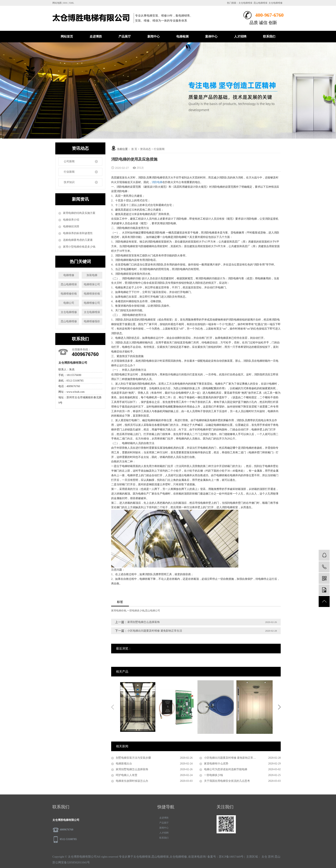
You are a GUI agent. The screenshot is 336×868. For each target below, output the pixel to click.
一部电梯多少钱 (136, 611)
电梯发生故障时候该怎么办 (132, 781)
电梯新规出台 (124, 764)
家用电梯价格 (119, 611)
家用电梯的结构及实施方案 (79, 213)
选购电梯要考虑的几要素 (78, 240)
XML (72, 3)
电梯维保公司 (92, 284)
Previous (113, 707)
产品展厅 (125, 36)
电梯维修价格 (69, 294)
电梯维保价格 (92, 294)
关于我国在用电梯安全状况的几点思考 (227, 781)
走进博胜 (96, 36)
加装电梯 (92, 275)
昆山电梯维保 (260, 3)
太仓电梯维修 (276, 3)
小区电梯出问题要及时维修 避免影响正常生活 (155, 631)
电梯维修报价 (92, 321)
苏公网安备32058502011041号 (71, 862)
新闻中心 (154, 36)
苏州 (271, 857)
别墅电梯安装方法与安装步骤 (133, 758)
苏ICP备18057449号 (231, 857)
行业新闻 (69, 172)
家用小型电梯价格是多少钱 (79, 247)
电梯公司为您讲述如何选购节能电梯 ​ (226, 769)
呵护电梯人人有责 (127, 775)
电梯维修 (69, 275)
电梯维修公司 (92, 303)
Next (279, 707)
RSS (65, 3)
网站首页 (67, 36)
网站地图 (57, 3)
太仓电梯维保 (245, 3)
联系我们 (269, 36)
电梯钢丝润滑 (71, 226)
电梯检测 (182, 36)
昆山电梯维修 (69, 321)
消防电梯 (157, 182)
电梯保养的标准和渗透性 (78, 233)
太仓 (264, 857)
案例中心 (211, 36)
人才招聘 (240, 36)
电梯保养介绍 (71, 220)
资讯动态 (145, 149)
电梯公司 (69, 303)
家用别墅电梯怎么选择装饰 (144, 622)
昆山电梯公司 (153, 611)
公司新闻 (69, 161)
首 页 (134, 149)
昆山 (277, 857)
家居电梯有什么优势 (216, 764)
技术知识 (69, 182)
